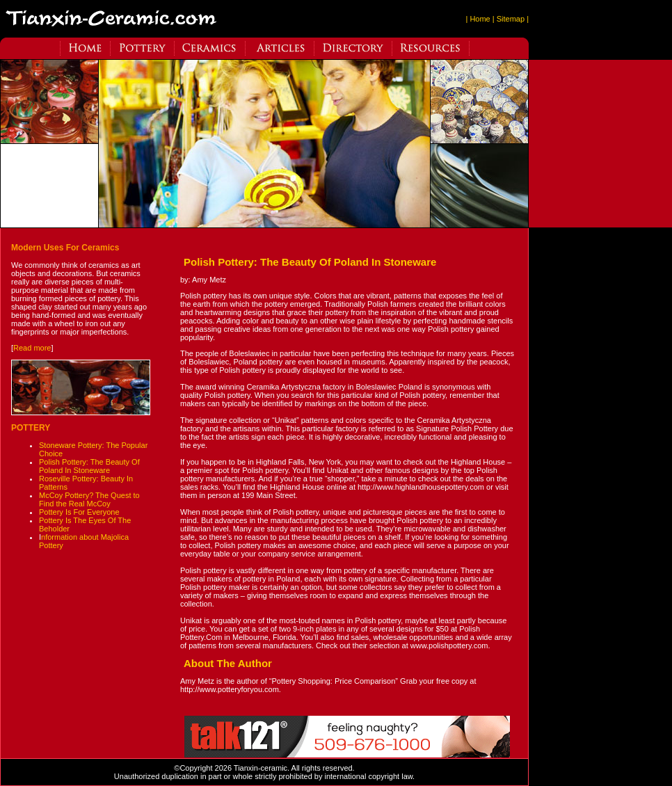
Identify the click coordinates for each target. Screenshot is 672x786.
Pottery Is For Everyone (79, 512)
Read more (32, 348)
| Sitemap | (511, 19)
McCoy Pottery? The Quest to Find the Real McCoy (89, 499)
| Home (478, 19)
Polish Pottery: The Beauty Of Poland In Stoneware (89, 466)
